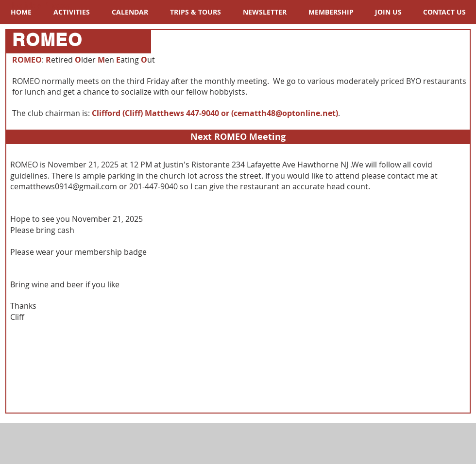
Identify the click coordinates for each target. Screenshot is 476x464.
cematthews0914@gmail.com (64, 186)
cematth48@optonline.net (285, 113)
